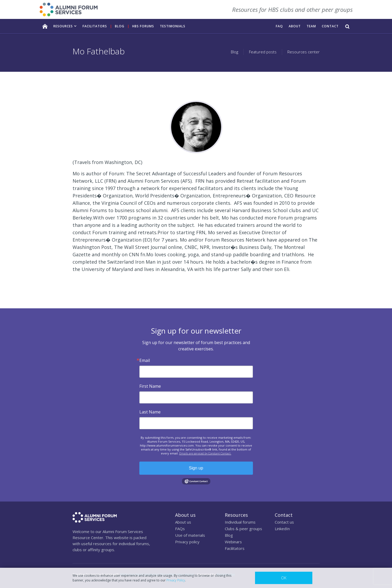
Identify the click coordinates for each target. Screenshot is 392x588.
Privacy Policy (176, 580)
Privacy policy (187, 542)
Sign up (196, 468)
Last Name (150, 412)
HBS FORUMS (143, 26)
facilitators (95, 26)
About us (183, 522)
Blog (120, 26)
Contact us (284, 522)
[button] (65, 26)
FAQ (279, 26)
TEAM (311, 26)
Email (145, 360)
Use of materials (190, 535)
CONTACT (330, 26)
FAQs (180, 529)
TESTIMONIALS (173, 26)
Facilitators (235, 548)
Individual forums (240, 522)
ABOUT (295, 26)
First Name (150, 386)
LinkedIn (282, 529)
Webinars (233, 542)
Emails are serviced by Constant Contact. (205, 453)
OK (284, 578)
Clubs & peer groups (243, 529)
